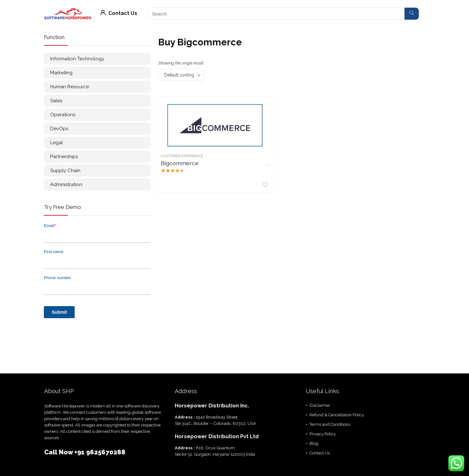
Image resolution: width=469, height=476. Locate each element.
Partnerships (64, 157)
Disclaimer (320, 405)
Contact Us (119, 13)
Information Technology (77, 59)
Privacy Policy (323, 434)
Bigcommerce (177, 166)
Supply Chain (65, 171)
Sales (56, 101)
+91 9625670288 (100, 452)
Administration (66, 184)
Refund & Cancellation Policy (337, 415)
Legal (57, 143)
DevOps (59, 129)
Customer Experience (183, 156)
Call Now (59, 452)
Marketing (61, 73)
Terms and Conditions (330, 424)
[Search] (412, 14)
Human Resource (70, 87)
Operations (63, 115)
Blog (314, 443)
